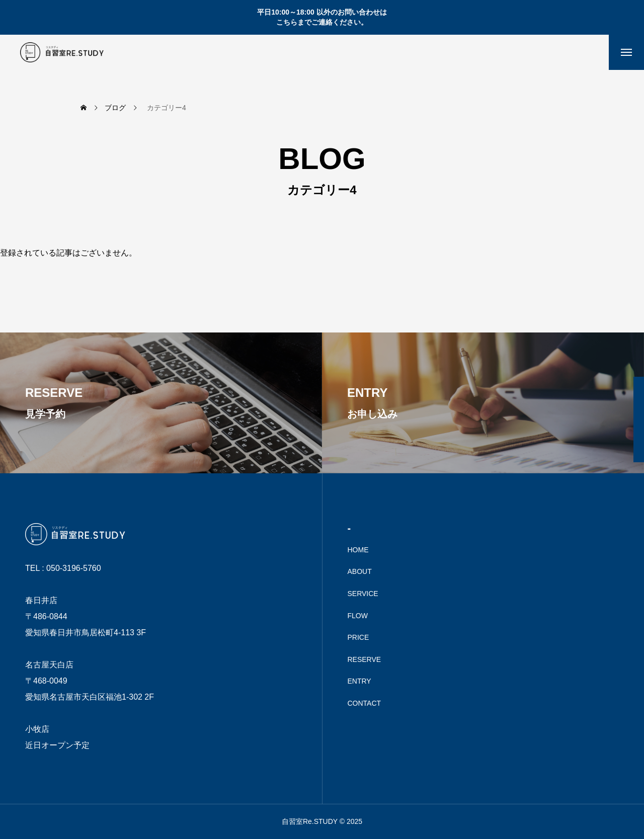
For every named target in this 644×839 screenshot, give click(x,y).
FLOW (358, 616)
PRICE (358, 637)
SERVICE (363, 594)
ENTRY (359, 681)
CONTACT (365, 703)
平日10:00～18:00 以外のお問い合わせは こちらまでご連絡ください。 (322, 17)
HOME (358, 550)
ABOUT (360, 571)
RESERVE (365, 659)
